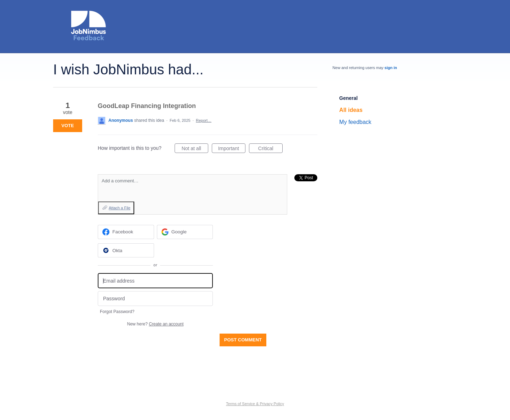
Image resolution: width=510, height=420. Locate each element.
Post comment (243, 340)
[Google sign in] (185, 232)
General (348, 98)
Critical (270, 149)
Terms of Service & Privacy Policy (255, 404)
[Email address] (155, 281)
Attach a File (120, 208)
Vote (67, 126)
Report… (204, 120)
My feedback (355, 122)
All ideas (351, 110)
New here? (155, 324)
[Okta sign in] (126, 250)
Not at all (195, 149)
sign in (391, 68)
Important (232, 149)
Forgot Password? (117, 312)
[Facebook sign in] (126, 232)
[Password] (155, 299)
